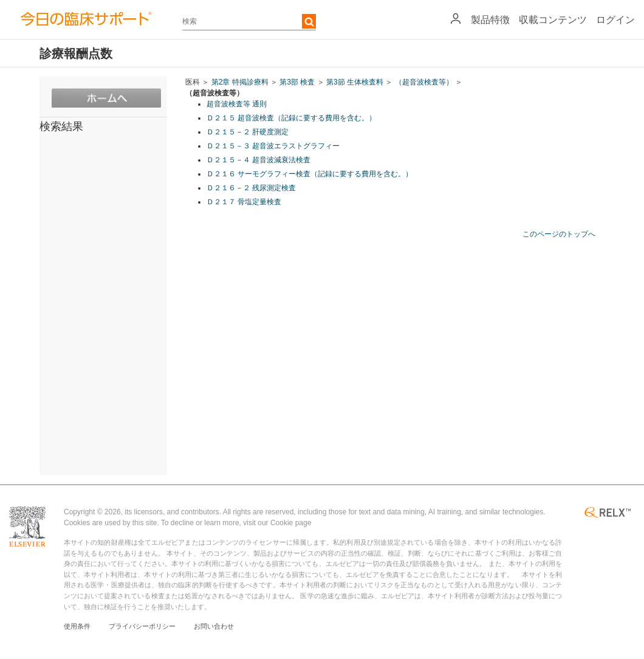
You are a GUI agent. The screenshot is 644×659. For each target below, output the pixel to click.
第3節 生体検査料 (355, 82)
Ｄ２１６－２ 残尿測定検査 (251, 188)
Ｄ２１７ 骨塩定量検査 (244, 202)
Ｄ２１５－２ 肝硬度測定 (248, 132)
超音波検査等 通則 (237, 104)
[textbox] (249, 21)
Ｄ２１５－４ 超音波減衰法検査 (259, 160)
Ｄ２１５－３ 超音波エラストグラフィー (273, 146)
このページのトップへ (559, 234)
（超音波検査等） (424, 82)
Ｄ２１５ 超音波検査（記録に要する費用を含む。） (291, 118)
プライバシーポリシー (142, 626)
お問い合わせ (214, 626)
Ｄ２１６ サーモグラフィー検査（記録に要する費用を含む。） (310, 174)
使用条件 (77, 626)
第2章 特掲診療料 (240, 82)
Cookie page (291, 523)
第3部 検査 (297, 82)
